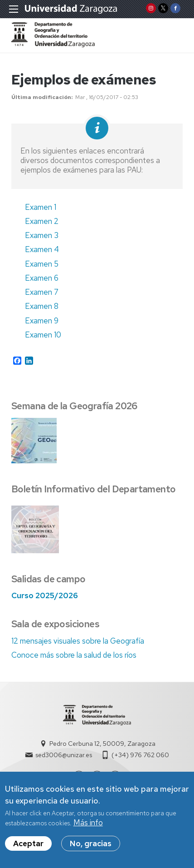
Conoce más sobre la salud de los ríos (74, 655)
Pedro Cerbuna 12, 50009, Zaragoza (102, 744)
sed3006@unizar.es (64, 755)
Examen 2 (42, 221)
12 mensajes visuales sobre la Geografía (78, 641)
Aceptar (28, 847)
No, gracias (91, 847)
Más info (88, 826)
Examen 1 (41, 207)
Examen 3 (42, 235)
